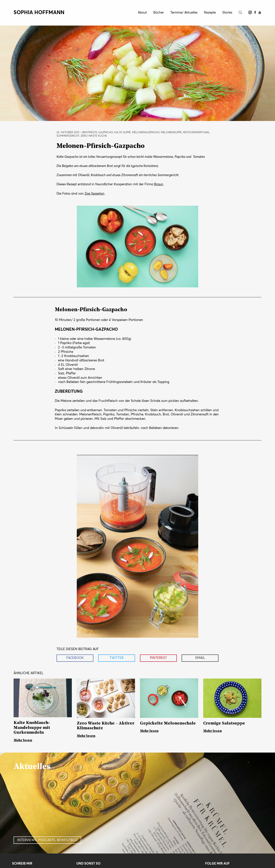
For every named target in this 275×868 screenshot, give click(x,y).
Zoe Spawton (94, 194)
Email (200, 658)
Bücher (159, 13)
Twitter (117, 658)
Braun (159, 184)
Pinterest (158, 658)
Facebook (75, 658)
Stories (227, 13)
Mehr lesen (23, 740)
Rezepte (210, 13)
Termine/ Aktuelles (184, 13)
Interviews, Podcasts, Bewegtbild (47, 840)
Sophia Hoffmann (39, 13)
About (142, 13)
